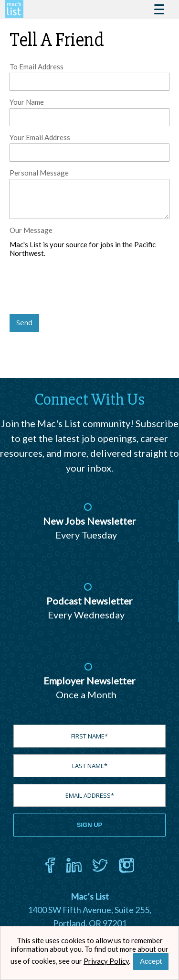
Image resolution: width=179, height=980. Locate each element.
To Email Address (37, 66)
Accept (151, 961)
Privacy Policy (106, 961)
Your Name (27, 102)
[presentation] (82, 286)
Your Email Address (40, 137)
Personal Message (39, 173)
